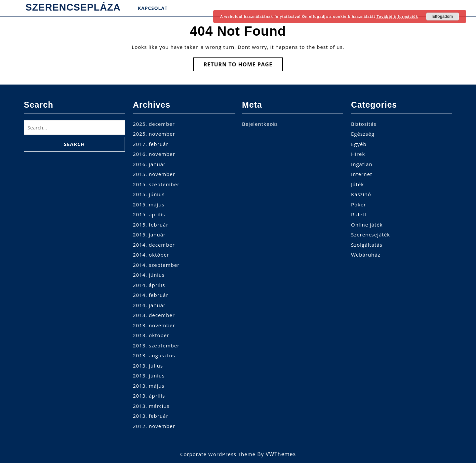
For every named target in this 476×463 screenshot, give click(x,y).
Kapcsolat (153, 8)
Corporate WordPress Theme (218, 454)
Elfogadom (443, 17)
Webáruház (366, 255)
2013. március (151, 406)
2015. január (149, 234)
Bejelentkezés (260, 124)
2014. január (149, 305)
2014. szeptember (156, 265)
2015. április (149, 214)
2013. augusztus (154, 355)
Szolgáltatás (367, 245)
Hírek (358, 154)
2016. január (149, 164)
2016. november (154, 154)
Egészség (363, 134)
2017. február (151, 144)
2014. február (151, 295)
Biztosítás (364, 124)
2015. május (149, 204)
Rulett (359, 214)
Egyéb (359, 144)
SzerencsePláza (73, 7)
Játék (357, 184)
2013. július (148, 366)
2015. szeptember (156, 184)
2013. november (154, 325)
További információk (397, 17)
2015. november (154, 174)
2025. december (154, 124)
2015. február (151, 225)
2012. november (154, 426)
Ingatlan (362, 164)
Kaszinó (361, 194)
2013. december (154, 315)
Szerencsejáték (371, 234)
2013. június (149, 375)
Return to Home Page (243, 66)
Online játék (367, 225)
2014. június (149, 275)
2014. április (149, 285)
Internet (362, 174)
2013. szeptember (156, 345)
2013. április (149, 396)
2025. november (154, 134)
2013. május (149, 386)
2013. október (151, 335)
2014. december (154, 245)
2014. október (151, 255)
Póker (358, 204)
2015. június (149, 194)
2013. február (151, 416)
